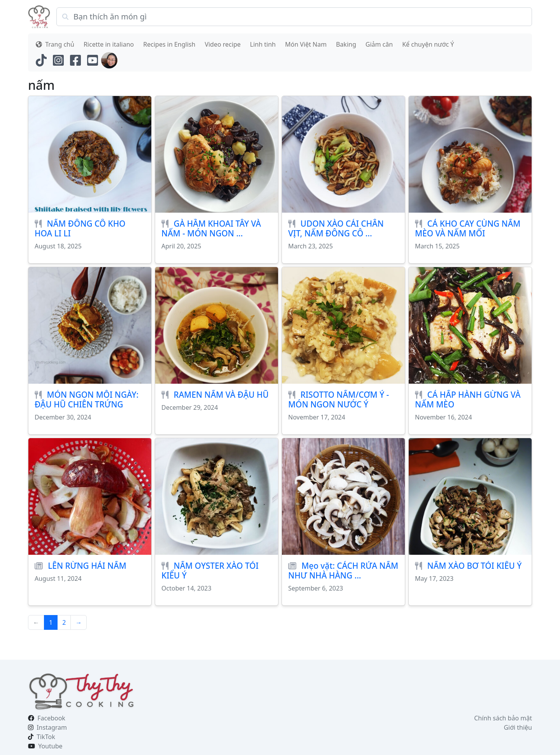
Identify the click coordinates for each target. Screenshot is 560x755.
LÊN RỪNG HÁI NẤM (87, 566)
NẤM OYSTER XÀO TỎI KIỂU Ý (210, 571)
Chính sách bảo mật (503, 718)
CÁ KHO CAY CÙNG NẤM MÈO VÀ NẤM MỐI (468, 228)
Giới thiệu (518, 727)
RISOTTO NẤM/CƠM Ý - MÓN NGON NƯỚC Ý (339, 399)
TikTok (46, 737)
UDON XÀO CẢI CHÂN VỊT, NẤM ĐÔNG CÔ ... (336, 228)
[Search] (294, 17)
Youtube (50, 746)
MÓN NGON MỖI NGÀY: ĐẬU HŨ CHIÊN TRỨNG (87, 399)
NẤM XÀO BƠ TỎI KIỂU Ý (475, 566)
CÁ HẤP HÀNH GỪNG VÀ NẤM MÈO (468, 399)
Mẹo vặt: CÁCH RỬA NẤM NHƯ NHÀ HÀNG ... (343, 571)
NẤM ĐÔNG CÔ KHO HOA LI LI (80, 228)
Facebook (51, 718)
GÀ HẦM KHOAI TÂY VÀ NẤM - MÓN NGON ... (211, 228)
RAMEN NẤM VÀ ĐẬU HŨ (221, 395)
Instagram (52, 727)
